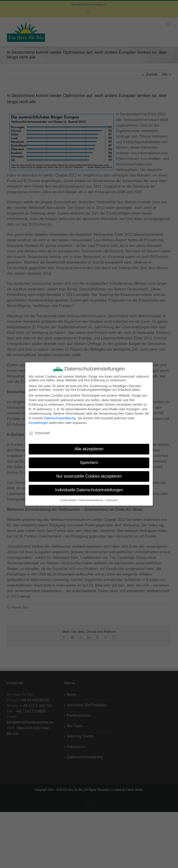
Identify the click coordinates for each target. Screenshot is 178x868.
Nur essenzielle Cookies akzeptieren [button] (89, 475)
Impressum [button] (112, 498)
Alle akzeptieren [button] (89, 448)
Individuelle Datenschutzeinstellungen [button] (89, 488)
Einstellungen (38, 421)
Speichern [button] (89, 461)
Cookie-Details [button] (68, 498)
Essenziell (39, 432)
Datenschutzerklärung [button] (91, 498)
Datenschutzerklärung (60, 417)
